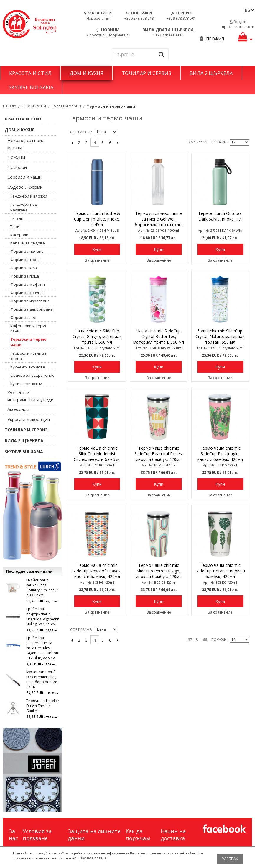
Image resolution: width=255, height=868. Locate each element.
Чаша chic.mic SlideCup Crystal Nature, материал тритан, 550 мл (220, 336)
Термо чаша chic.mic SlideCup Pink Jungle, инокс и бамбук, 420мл (220, 454)
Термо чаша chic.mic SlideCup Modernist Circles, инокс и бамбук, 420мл (97, 454)
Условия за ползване (37, 835)
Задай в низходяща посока (123, 132)
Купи (97, 249)
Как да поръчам (138, 835)
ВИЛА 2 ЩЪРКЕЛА (211, 73)
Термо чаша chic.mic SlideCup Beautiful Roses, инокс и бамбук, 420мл (159, 454)
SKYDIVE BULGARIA (31, 87)
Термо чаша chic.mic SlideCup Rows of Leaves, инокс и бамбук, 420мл (97, 571)
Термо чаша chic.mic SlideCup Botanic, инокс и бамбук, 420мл (220, 571)
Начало (10, 106)
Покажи (219, 142)
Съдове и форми (66, 106)
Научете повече (93, 858)
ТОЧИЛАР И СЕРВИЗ (147, 73)
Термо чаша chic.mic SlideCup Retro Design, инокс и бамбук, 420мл (159, 571)
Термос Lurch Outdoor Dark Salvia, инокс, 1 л (220, 216)
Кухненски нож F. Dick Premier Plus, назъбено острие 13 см (42, 679)
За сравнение (97, 260)
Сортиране (81, 132)
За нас (13, 835)
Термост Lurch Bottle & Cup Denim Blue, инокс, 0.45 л (97, 219)
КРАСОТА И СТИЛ (30, 73)
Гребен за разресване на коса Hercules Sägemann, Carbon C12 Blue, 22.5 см (42, 648)
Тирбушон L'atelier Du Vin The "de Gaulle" (43, 706)
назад (72, 143)
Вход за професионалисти (238, 24)
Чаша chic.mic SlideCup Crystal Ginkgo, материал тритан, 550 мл (97, 336)
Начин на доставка (173, 835)
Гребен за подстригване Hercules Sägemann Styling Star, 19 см (43, 616)
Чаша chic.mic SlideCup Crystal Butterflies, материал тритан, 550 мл (159, 336)
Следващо (117, 143)
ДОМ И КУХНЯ (87, 73)
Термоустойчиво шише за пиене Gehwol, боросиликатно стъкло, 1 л (159, 219)
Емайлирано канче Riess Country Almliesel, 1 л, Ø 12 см (43, 588)
